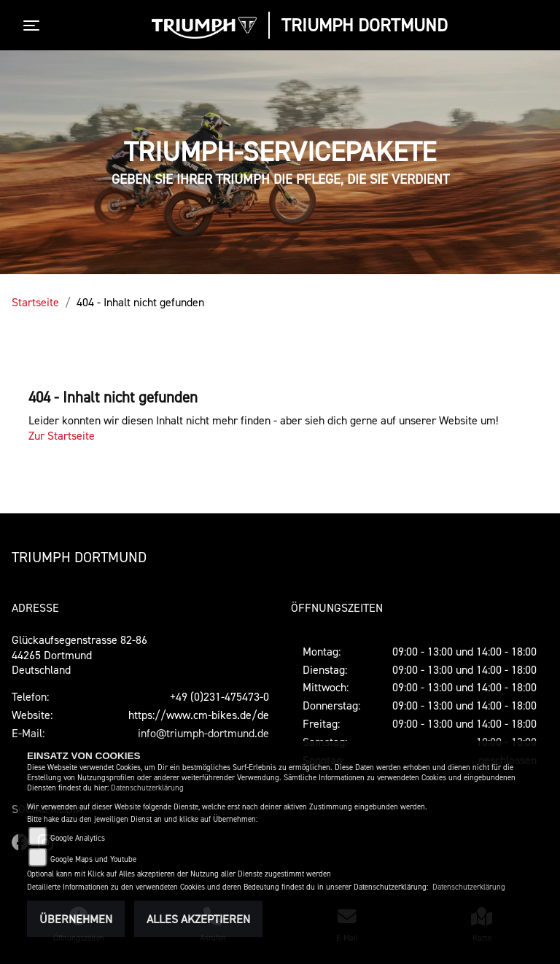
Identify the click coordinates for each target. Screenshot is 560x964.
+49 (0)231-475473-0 (219, 696)
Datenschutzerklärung (147, 788)
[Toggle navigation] (34, 26)
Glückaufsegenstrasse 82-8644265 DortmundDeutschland (79, 655)
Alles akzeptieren (198, 919)
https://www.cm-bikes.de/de (199, 715)
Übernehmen (76, 919)
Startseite (35, 302)
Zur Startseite (62, 435)
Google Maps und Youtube (93, 859)
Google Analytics (78, 838)
